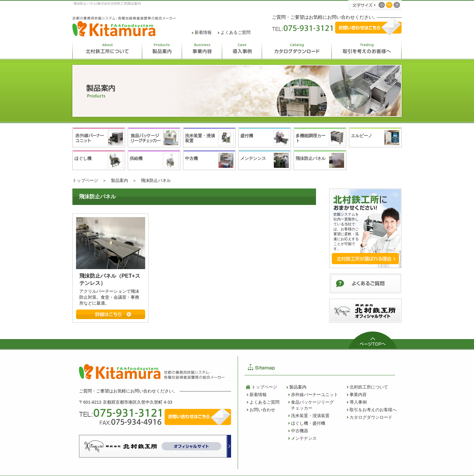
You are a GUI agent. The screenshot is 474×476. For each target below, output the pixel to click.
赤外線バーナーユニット (315, 395)
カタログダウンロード (371, 417)
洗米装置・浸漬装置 (310, 416)
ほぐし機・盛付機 (308, 423)
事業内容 (358, 395)
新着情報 (203, 32)
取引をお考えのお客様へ (373, 410)
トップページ (85, 180)
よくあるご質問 (236, 32)
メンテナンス (304, 438)
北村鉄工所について (369, 387)
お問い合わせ (262, 410)
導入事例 (358, 402)
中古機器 (300, 431)
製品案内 (119, 180)
